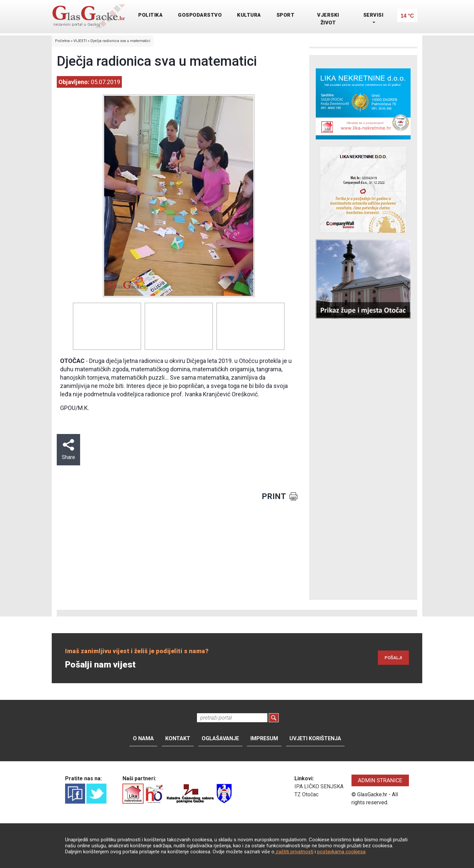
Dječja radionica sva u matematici (120, 41)
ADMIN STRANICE (380, 780)
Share (68, 450)
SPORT (286, 15)
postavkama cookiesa (341, 852)
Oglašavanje (220, 738)
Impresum (264, 738)
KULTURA (249, 15)
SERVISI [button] (373, 15)
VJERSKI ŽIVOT (328, 19)
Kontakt (178, 738)
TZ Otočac (306, 794)
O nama (143, 738)
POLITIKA (150, 15)
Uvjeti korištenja (315, 738)
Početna (62, 41)
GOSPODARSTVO (200, 15)
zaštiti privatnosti (294, 852)
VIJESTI (80, 41)
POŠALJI (393, 658)
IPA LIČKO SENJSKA (319, 786)
